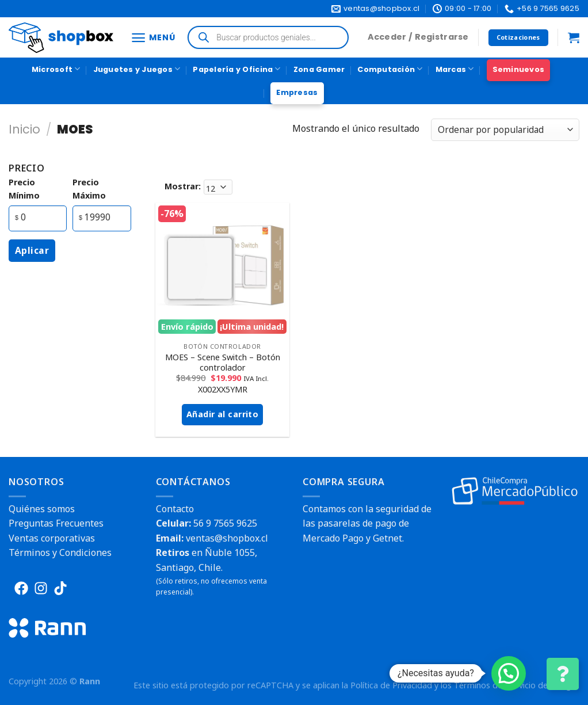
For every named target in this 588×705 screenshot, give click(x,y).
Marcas (455, 69)
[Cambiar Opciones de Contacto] (563, 674)
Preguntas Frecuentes (56, 523)
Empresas (297, 92)
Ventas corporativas (52, 538)
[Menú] (153, 38)
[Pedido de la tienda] (505, 130)
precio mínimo (24, 189)
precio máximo (89, 189)
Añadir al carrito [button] (222, 414)
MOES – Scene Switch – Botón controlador (223, 363)
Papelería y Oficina (236, 69)
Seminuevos (519, 69)
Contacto (175, 509)
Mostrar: (183, 186)
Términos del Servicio (495, 685)
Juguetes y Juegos (137, 69)
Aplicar (32, 250)
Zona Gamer (319, 69)
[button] (509, 673)
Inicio (24, 129)
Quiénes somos (42, 509)
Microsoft (56, 69)
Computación (390, 69)
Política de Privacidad (391, 685)
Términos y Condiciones (60, 552)
